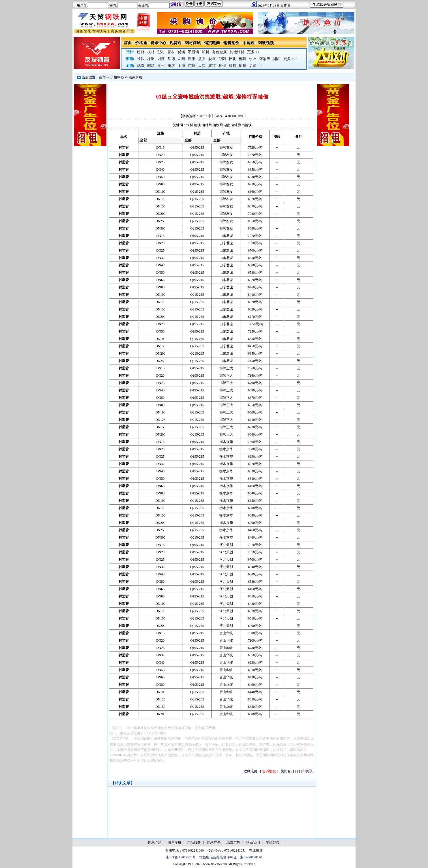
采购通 (249, 43)
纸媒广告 (233, 843)
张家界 (265, 59)
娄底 (212, 59)
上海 (181, 66)
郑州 (243, 66)
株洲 (151, 59)
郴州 (243, 59)
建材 (141, 52)
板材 (151, 52)
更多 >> (253, 52)
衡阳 (192, 59)
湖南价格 (136, 77)
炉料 (206, 52)
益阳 (202, 59)
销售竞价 (231, 43)
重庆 (171, 66)
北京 (212, 66)
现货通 (176, 43)
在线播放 (256, 850)
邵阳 (222, 59)
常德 (171, 59)
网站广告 (214, 843)
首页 (128, 43)
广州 (192, 66)
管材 (171, 52)
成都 (232, 66)
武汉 (141, 66)
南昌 (151, 66)
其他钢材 (237, 52)
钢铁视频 (266, 43)
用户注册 (174, 843)
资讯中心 (158, 43)
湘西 (277, 59)
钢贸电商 (212, 43)
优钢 (181, 52)
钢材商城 (193, 43)
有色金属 (219, 52)
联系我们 (253, 843)
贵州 (161, 66)
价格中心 (117, 77)
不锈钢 (193, 52)
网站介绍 (155, 843)
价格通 (141, 43)
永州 (253, 59)
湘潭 (161, 59)
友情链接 (273, 843)
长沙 (141, 59)
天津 (202, 66)
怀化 (232, 59)
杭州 (222, 66)
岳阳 (181, 59)
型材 (161, 52)
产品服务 (194, 843)
